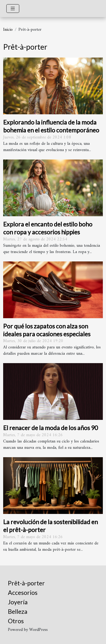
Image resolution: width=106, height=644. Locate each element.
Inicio (8, 30)
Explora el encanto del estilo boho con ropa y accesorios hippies (48, 228)
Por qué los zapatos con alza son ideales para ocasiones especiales (47, 330)
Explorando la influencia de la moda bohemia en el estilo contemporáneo (51, 126)
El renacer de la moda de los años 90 (50, 428)
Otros (16, 621)
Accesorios (23, 593)
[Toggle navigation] (13, 9)
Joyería (18, 602)
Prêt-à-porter (26, 583)
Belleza (18, 611)
